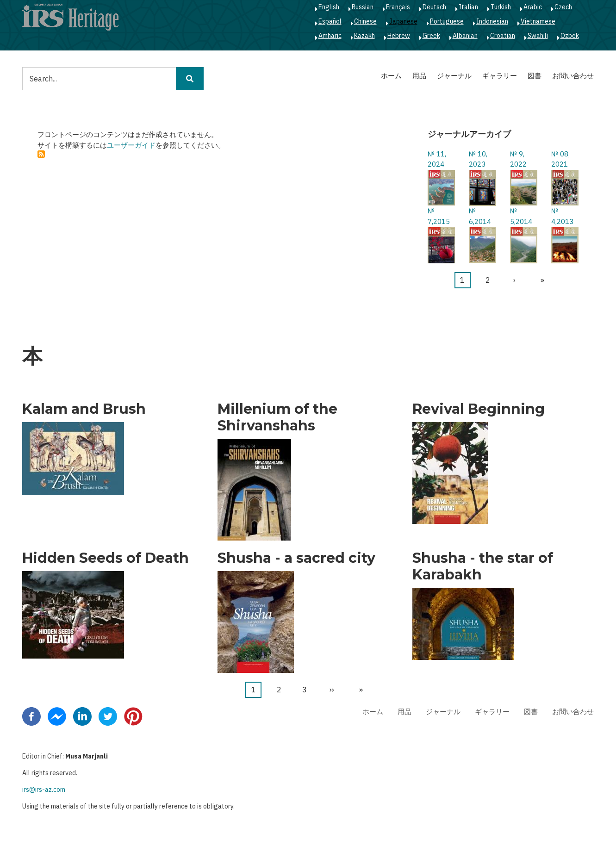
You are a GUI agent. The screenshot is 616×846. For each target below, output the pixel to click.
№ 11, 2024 (437, 159)
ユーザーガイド (131, 145)
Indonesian (492, 21)
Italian (468, 7)
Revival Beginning (479, 409)
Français (398, 7)
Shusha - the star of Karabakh (483, 566)
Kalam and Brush (84, 409)
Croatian (503, 36)
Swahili (538, 36)
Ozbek (570, 36)
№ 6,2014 (480, 216)
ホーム (391, 76)
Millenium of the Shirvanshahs (277, 417)
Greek (431, 36)
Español (330, 21)
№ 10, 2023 (478, 159)
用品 (419, 76)
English (329, 7)
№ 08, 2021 (560, 159)
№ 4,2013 (562, 216)
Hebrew (399, 36)
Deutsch (434, 7)
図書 (535, 76)
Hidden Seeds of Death (106, 558)
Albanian (465, 36)
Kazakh (364, 36)
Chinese (365, 21)
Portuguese (447, 21)
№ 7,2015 (439, 216)
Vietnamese (538, 21)
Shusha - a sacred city (296, 558)
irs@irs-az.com (44, 790)
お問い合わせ (573, 76)
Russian (363, 7)
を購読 (41, 154)
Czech (563, 7)
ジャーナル (454, 76)
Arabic (533, 7)
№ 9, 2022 (518, 159)
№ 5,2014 (521, 216)
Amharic (330, 36)
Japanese (403, 21)
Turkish (501, 7)
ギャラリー (500, 76)
